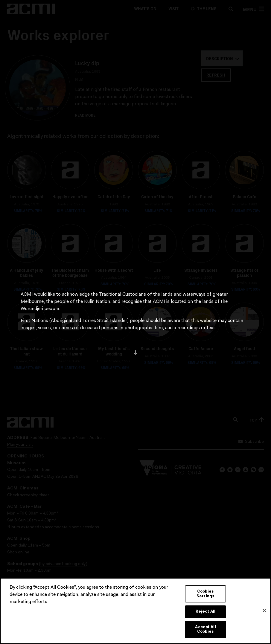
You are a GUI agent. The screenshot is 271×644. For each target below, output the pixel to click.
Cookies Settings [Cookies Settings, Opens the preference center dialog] (205, 595)
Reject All (205, 612)
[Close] (264, 611)
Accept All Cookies (205, 630)
